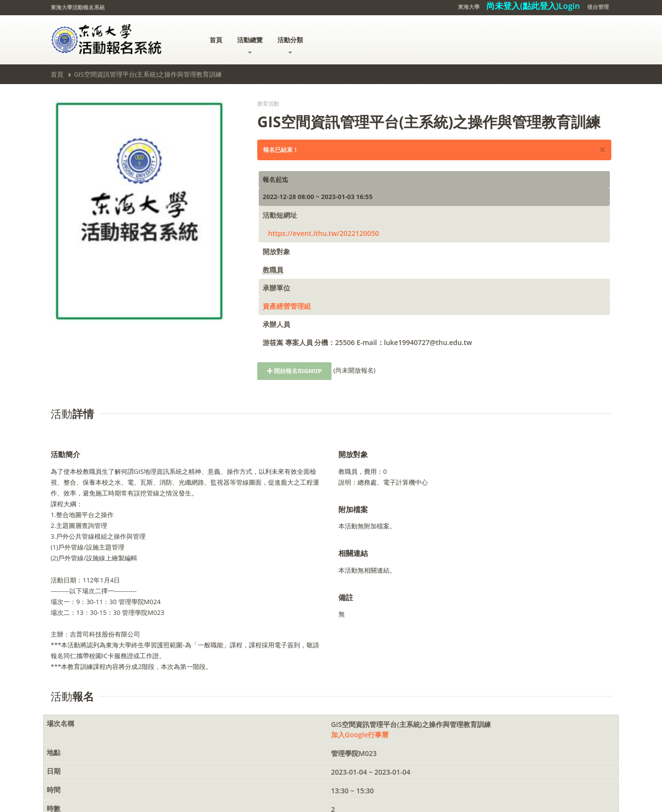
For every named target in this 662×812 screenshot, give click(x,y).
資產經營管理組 (287, 306)
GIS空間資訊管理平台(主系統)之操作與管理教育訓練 (148, 74)
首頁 (216, 40)
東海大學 (469, 7)
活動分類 (290, 44)
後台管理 (598, 7)
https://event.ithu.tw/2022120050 (324, 233)
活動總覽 (250, 44)
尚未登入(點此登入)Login (533, 6)
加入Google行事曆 (360, 735)
